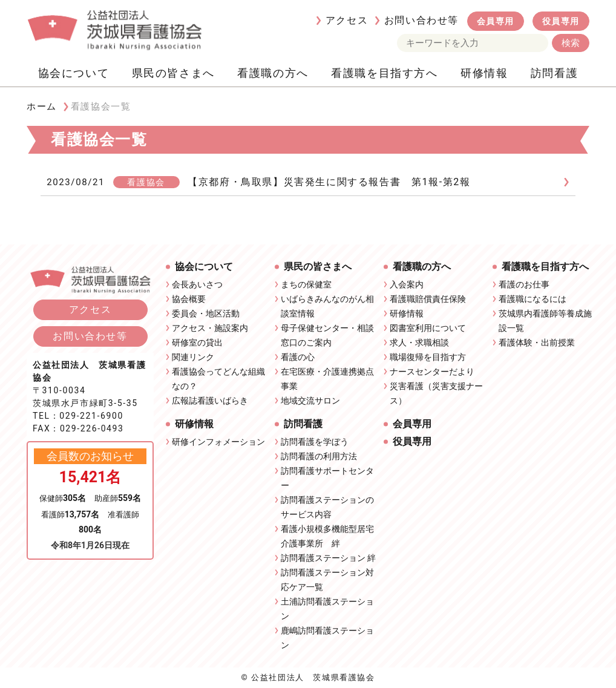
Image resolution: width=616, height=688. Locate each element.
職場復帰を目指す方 (428, 357)
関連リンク (193, 357)
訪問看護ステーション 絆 (328, 558)
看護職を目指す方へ (384, 73)
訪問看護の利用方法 (319, 456)
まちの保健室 (306, 284)
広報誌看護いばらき (210, 401)
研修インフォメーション (218, 442)
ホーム (42, 106)
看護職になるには (532, 299)
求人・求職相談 (419, 342)
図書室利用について (428, 328)
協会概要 (189, 299)
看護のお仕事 (524, 284)
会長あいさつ (197, 284)
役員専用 (561, 21)
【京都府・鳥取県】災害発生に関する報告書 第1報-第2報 (329, 182)
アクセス (347, 20)
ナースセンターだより (432, 372)
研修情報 (484, 73)
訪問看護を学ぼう (315, 442)
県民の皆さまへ (173, 73)
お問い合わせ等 (421, 20)
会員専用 (496, 21)
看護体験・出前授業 (537, 342)
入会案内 (407, 284)
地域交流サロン (310, 401)
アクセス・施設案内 (210, 328)
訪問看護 (554, 73)
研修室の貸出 (197, 342)
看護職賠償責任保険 (428, 299)
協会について (74, 73)
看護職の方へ (273, 73)
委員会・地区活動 (206, 313)
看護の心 (298, 357)
